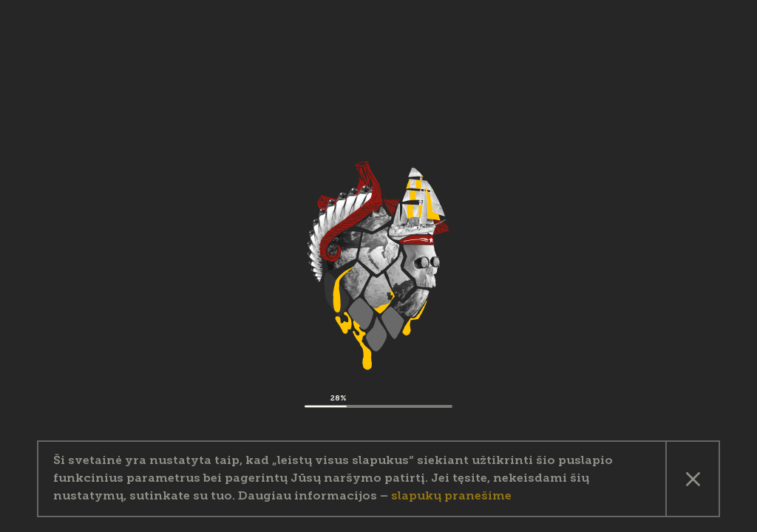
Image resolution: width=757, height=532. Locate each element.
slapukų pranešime (451, 497)
